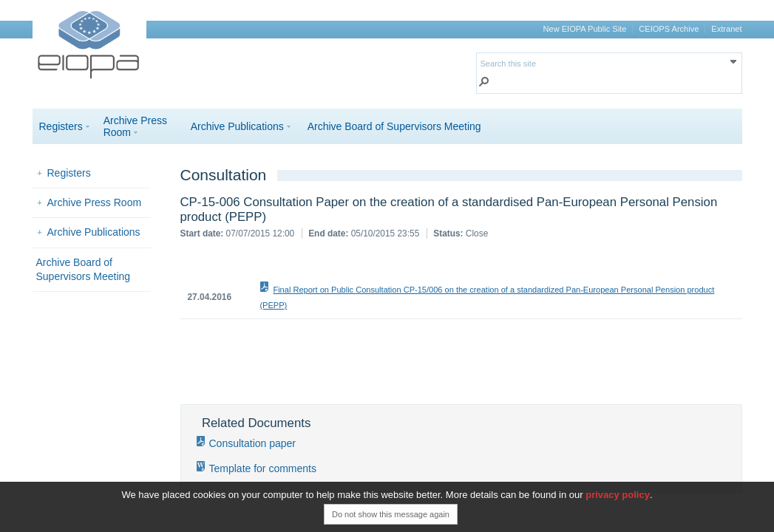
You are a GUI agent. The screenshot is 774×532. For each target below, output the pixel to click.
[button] (484, 83)
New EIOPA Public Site (585, 29)
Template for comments (263, 468)
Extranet (726, 29)
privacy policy (618, 495)
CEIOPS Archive (669, 29)
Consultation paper (253, 443)
